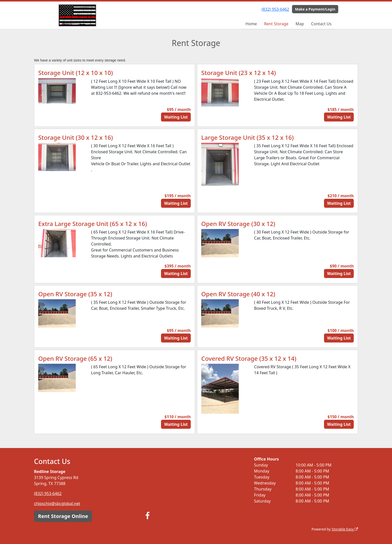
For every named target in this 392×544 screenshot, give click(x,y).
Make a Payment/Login (315, 9)
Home (251, 24)
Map (300, 24)
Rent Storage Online (63, 516)
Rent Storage (276, 24)
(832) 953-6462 (275, 9)
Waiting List (176, 117)
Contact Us (321, 24)
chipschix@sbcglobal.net (57, 503)
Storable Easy (345, 529)
